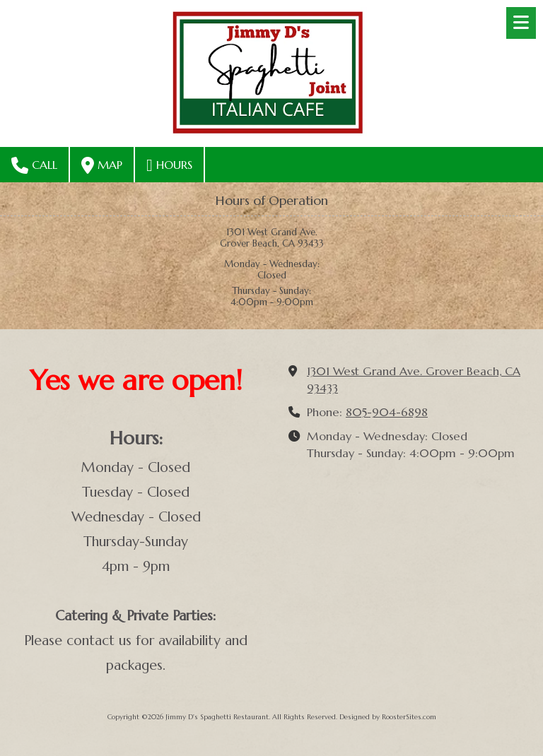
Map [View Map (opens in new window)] (102, 165)
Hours (169, 165)
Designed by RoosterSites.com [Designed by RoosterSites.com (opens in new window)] (388, 717)
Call (34, 165)
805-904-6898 (387, 412)
